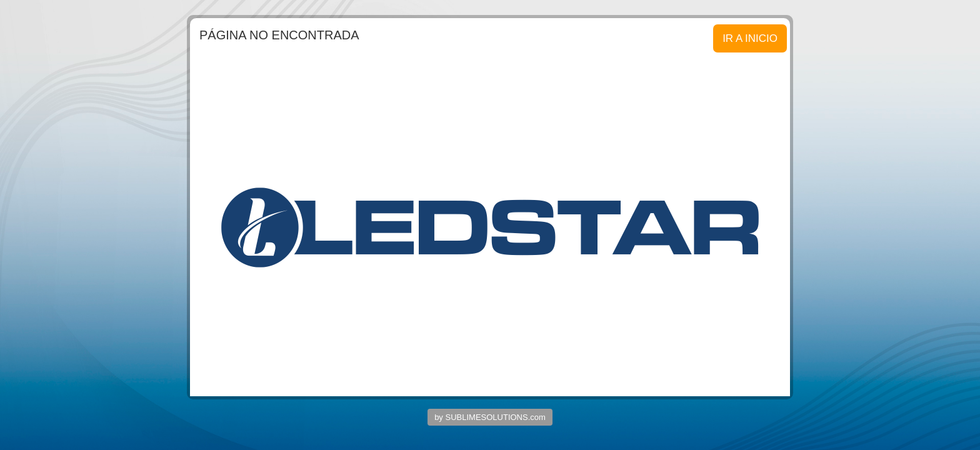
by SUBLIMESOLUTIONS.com (490, 417)
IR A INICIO (750, 38)
